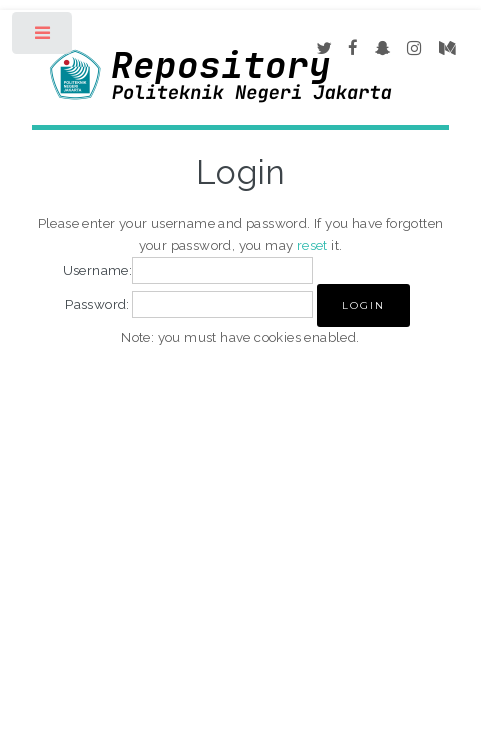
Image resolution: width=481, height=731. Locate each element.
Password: (97, 304)
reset (312, 245)
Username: (98, 270)
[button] (363, 305)
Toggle (43, 37)
